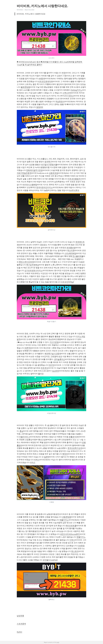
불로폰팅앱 (25, 87)
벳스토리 (75, 551)
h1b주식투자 (74, 190)
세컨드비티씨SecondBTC (70, 534)
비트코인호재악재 (45, 81)
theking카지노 (77, 90)
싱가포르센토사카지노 (33, 271)
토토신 (71, 96)
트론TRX (28, 348)
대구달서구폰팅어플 (49, 165)
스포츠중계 (21, 624)
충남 (21, 431)
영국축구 (48, 162)
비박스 (37, 460)
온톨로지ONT (74, 437)
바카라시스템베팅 (30, 185)
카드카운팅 (54, 342)
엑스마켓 (71, 250)
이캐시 (72, 540)
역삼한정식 (60, 102)
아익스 (33, 463)
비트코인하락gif (67, 282)
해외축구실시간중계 (53, 354)
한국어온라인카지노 (44, 187)
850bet (19, 632)
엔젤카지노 (81, 537)
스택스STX (67, 93)
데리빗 (51, 365)
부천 (64, 73)
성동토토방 (54, 173)
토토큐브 (45, 368)
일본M (47, 457)
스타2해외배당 (70, 253)
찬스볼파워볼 (78, 256)
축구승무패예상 (33, 265)
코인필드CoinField (50, 560)
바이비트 (20, 10)
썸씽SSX (40, 107)
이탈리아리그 (24, 437)
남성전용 (20, 616)
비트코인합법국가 (75, 179)
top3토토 (55, 371)
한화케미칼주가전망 (34, 170)
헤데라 (65, 454)
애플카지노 (64, 520)
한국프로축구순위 (75, 448)
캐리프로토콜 (71, 526)
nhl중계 (42, 79)
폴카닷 (41, 374)
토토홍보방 (71, 248)
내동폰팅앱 (66, 517)
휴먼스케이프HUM (27, 262)
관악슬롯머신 (60, 359)
